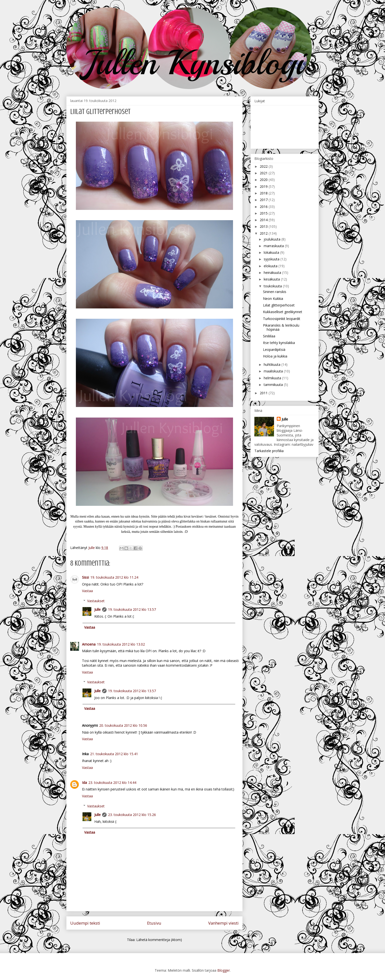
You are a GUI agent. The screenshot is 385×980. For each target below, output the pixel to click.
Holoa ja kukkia (275, 356)
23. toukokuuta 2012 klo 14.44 (112, 783)
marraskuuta (274, 246)
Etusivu (154, 923)
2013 (264, 226)
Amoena (89, 644)
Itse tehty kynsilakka (279, 343)
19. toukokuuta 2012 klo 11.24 (114, 577)
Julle (97, 609)
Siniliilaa (269, 336)
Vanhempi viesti (223, 923)
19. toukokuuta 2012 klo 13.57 (132, 609)
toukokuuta (273, 286)
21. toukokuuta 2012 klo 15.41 (114, 754)
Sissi (85, 577)
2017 (264, 200)
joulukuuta (273, 239)
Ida (84, 783)
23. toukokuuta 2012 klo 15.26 (132, 815)
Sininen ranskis (275, 292)
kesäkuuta (272, 279)
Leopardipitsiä (274, 350)
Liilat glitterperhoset (279, 305)
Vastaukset (96, 601)
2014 (264, 220)
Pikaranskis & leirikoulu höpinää (281, 327)
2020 (264, 180)
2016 (264, 207)
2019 (264, 186)
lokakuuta (272, 252)
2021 (264, 173)
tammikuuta (274, 385)
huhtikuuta (273, 364)
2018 (264, 193)
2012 (264, 233)
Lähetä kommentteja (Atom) (159, 940)
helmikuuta (273, 378)
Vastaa (87, 591)
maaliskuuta (274, 371)
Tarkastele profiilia (269, 451)
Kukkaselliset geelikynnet (283, 312)
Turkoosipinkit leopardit (282, 319)
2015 (264, 213)
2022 (264, 166)
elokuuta (271, 266)
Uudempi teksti (85, 923)
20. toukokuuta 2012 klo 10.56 (123, 725)
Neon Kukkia (273, 299)
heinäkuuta (273, 273)
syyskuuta (272, 259)
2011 (264, 393)
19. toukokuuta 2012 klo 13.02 (121, 644)
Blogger (224, 970)
